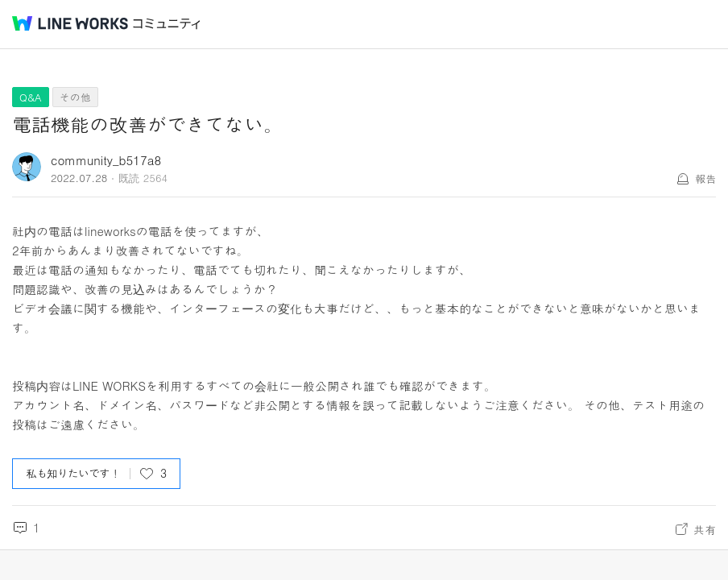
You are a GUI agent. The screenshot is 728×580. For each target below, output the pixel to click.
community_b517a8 (106, 160)
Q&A (31, 97)
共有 (705, 529)
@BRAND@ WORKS (70, 23)
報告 (705, 178)
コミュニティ (167, 24)
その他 (75, 97)
